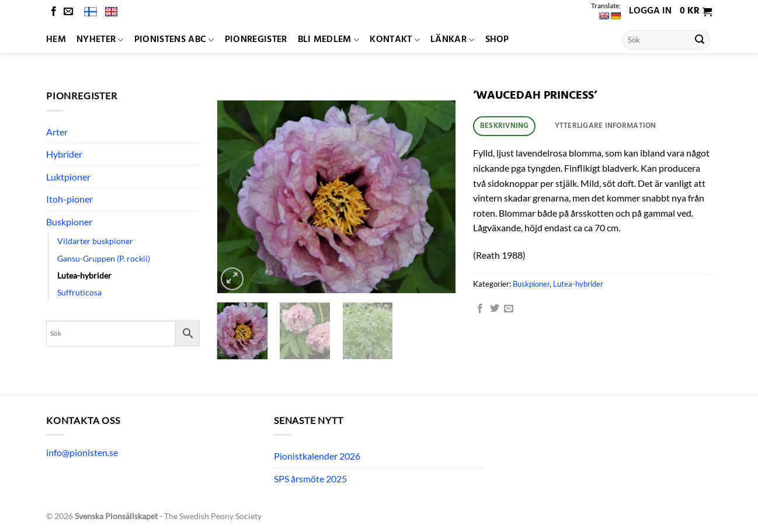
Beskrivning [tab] (505, 126)
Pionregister (256, 40)
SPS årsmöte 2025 (310, 479)
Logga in (650, 11)
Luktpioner (68, 177)
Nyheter (100, 40)
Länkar (452, 40)
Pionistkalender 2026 (317, 456)
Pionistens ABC (174, 40)
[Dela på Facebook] (480, 309)
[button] (696, 12)
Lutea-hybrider (84, 275)
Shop (497, 40)
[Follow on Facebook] (54, 12)
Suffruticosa (79, 292)
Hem (56, 40)
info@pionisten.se (82, 452)
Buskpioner (69, 222)
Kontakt (395, 40)
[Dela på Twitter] (495, 309)
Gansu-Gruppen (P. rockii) (104, 258)
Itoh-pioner (69, 199)
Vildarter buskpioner (95, 241)
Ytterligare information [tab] (606, 126)
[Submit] (700, 40)
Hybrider (64, 154)
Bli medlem (329, 40)
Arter (57, 132)
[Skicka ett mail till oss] (68, 12)
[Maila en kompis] (509, 309)
